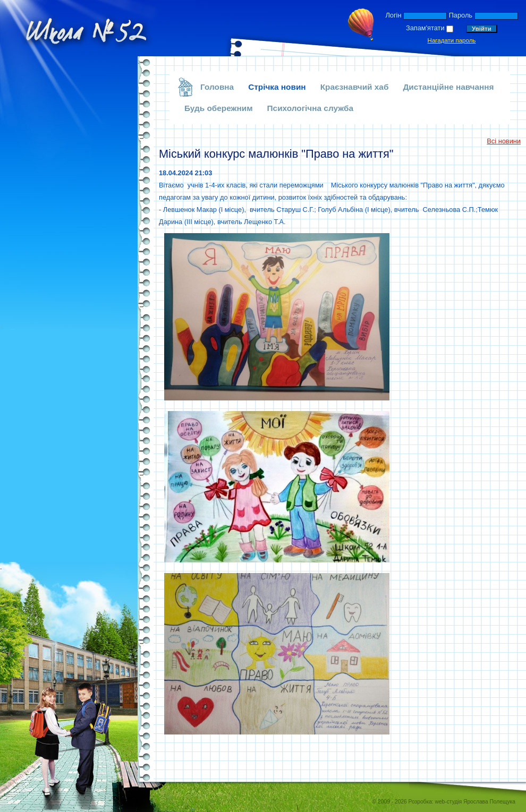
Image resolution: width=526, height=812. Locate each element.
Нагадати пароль (452, 40)
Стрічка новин (277, 87)
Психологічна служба (311, 108)
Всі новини (504, 141)
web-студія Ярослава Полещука (475, 802)
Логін (393, 15)
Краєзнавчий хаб (355, 87)
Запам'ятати (425, 28)
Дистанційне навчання (448, 87)
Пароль (461, 15)
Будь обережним (219, 108)
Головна (217, 87)
